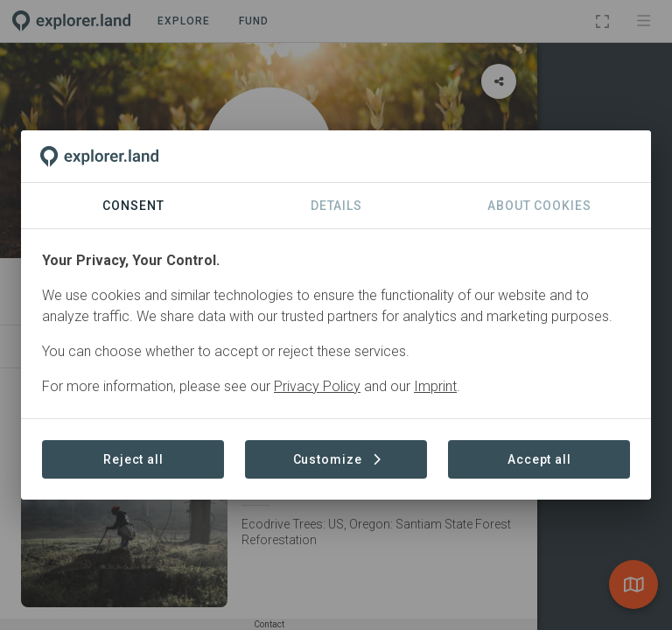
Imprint (435, 386)
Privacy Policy (317, 386)
